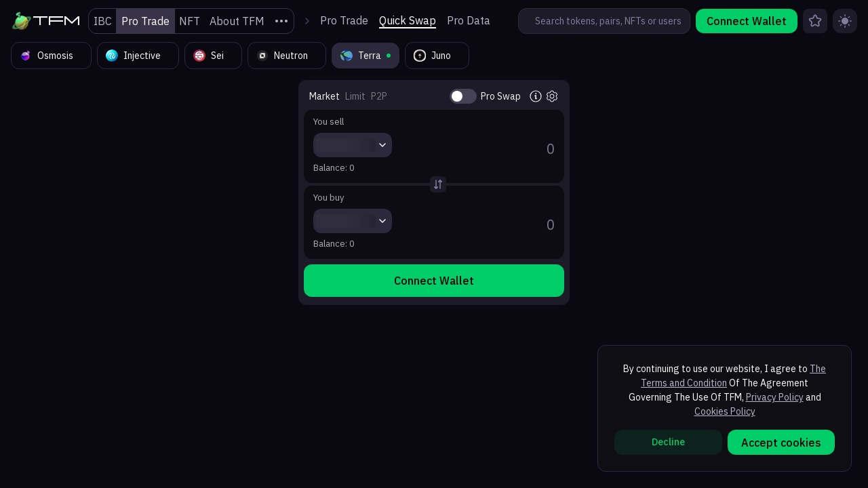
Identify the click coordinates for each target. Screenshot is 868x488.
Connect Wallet (747, 21)
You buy (329, 198)
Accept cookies (781, 443)
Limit (355, 96)
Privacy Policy (775, 397)
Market (324, 96)
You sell (329, 122)
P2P (379, 96)
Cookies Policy (725, 411)
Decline (668, 442)
